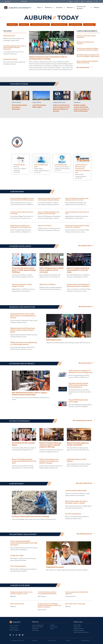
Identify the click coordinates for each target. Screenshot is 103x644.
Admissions (49, 7)
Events (52, 629)
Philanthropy (89, 25)
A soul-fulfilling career (61, 165)
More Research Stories (85, 307)
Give (83, 1)
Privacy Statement (52, 640)
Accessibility (35, 640)
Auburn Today (54, 627)
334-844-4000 (13, 628)
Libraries (53, 625)
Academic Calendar (79, 630)
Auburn (8, 1)
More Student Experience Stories (82, 421)
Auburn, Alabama (14, 626)
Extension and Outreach (81, 8)
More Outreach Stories (85, 363)
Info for (24, 1)
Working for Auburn (79, 629)
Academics (59, 7)
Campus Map (77, 625)
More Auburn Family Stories (84, 483)
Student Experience (59, 25)
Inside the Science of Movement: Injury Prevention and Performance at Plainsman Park (83, 169)
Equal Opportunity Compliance (18, 640)
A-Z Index (68, 640)
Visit (77, 1)
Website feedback (14, 630)
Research (70, 7)
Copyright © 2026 (85, 640)
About (39, 7)
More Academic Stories (85, 246)
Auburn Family (75, 25)
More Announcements (83, 67)
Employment (35, 630)
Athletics (97, 7)
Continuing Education (38, 625)
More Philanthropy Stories (84, 534)
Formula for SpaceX (19, 165)
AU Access (90, 1)
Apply (71, 1)
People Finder (77, 627)
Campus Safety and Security (81, 632)
